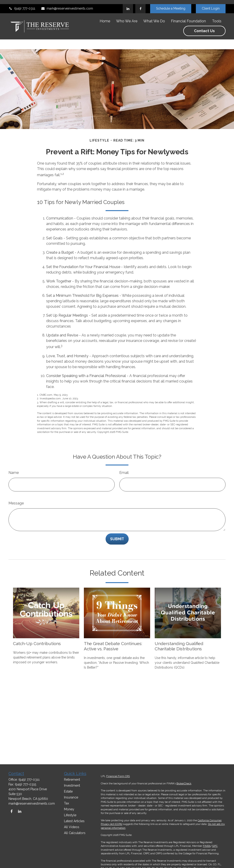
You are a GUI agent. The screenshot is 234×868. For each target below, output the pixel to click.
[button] (105, 17)
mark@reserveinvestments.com (67, 5)
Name (14, 459)
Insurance (71, 797)
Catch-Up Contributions (37, 630)
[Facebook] (140, 5)
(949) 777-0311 (22, 5)
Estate (68, 791)
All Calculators (75, 833)
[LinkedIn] (128, 5)
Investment (72, 785)
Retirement (72, 780)
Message (16, 490)
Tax (66, 803)
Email (124, 459)
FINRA (207, 846)
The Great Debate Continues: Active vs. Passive (113, 632)
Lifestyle (70, 815)
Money (69, 809)
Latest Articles (74, 821)
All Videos (72, 827)
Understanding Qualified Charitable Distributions (179, 632)
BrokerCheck (184, 784)
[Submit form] (117, 525)
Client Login (211, 5)
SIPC (215, 846)
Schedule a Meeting (171, 5)
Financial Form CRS (118, 776)
